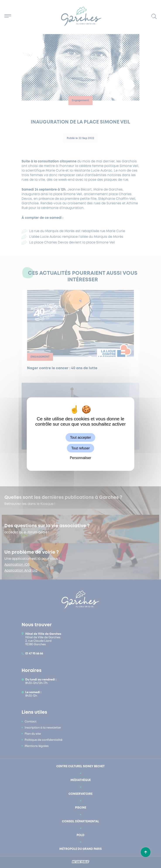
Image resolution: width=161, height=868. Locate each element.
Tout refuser (80, 448)
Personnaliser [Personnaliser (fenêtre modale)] (80, 458)
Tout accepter (80, 437)
